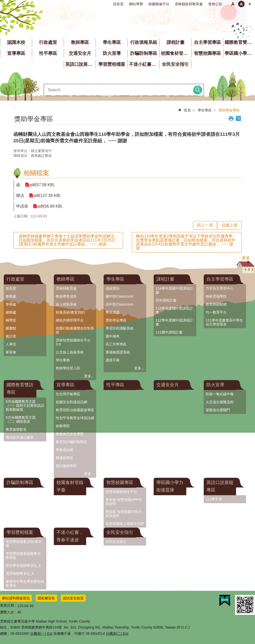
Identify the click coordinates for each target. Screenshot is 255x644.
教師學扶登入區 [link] (68, 368)
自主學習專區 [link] (207, 42)
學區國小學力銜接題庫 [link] (240, 53)
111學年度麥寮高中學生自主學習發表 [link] (224, 322)
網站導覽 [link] (136, 4)
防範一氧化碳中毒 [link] (220, 394)
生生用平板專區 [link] (68, 394)
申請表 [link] (22, 206)
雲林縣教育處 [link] (66, 288)
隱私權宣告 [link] (46, 598)
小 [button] (233, 4)
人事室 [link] (11, 344)
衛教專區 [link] (63, 426)
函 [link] (18, 185)
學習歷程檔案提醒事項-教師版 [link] (24, 556)
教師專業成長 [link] (66, 296)
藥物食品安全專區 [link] (70, 434)
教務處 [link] (11, 296)
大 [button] (250, 4)
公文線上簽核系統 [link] (70, 352)
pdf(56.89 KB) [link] (50, 206)
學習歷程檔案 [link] (112, 64)
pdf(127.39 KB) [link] (47, 196)
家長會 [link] (11, 352)
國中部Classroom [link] (119, 296)
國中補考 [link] (113, 336)
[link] (225, 601)
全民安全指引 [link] (175, 64)
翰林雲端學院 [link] (216, 296)
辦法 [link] (20, 196)
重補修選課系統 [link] (118, 352)
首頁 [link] (187, 110)
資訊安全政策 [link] (73, 598)
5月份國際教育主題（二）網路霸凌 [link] (21, 419)
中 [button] (241, 4)
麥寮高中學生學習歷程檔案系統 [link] (25, 583)
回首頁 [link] (118, 4)
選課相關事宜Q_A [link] (20, 573)
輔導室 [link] (11, 320)
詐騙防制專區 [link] (144, 53)
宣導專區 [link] (16, 53)
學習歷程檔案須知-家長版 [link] (24, 544)
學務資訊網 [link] (64, 450)
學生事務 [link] (63, 360)
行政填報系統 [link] (144, 42)
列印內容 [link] (231, 118)
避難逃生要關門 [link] (218, 410)
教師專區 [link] (80, 42)
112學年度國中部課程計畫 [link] (174, 322)
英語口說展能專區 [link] (80, 64)
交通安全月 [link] (80, 53)
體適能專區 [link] (64, 458)
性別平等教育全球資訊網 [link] (75, 418)
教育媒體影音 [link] (16, 429)
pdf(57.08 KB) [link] (42, 185)
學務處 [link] (11, 304)
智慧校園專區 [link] (207, 53)
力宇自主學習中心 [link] (220, 288)
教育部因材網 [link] (216, 304)
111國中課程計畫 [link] (169, 332)
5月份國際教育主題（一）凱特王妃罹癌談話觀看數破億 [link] (25, 405)
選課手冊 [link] (113, 360)
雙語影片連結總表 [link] (20, 437)
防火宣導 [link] (112, 53)
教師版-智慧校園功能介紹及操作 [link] (124, 514)
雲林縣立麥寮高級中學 (128, 22)
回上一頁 (205, 225)
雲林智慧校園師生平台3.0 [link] (73, 342)
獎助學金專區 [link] (229, 110)
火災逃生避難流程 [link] (220, 402)
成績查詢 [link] (113, 288)
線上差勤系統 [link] (66, 304)
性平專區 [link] (48, 53)
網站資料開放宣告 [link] (16, 598)
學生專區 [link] (112, 42)
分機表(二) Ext (117, 634)
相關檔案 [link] (36, 173)
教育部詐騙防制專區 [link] (71, 442)
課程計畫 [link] (176, 42)
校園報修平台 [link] (159, 4)
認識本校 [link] (16, 42)
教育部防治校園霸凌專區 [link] (75, 410)
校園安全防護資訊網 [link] (71, 402)
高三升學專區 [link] (116, 344)
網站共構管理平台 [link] (70, 320)
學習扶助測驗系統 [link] (120, 328)
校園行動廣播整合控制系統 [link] (75, 330)
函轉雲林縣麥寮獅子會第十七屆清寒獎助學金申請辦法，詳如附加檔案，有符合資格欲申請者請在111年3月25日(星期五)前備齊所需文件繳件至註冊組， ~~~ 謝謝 (68, 240)
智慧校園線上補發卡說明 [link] (125, 524)
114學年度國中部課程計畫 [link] (174, 290)
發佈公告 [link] (215, 4)
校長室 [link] (11, 288)
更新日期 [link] (7, 605)
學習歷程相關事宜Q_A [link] (23, 565)
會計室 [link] (11, 336)
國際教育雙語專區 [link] (240, 42)
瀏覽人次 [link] (7, 612)
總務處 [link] (11, 312)
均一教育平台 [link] (216, 312)
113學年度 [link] (214, 499)
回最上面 (230, 225)
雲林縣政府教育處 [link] (189, 4)
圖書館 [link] (11, 328)
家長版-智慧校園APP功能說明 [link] (124, 502)
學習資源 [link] (113, 312)
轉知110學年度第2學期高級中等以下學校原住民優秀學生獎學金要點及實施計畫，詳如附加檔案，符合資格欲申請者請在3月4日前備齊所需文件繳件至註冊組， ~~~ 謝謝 (186, 242)
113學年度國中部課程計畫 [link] (174, 310)
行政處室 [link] (48, 42)
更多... (89, 376)
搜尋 (198, 90)
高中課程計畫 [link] (166, 300)
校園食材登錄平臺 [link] (176, 53)
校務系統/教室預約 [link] (70, 312)
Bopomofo (238, 118)
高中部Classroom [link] (119, 304)
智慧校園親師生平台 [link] (121, 492)
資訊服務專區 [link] (66, 466)
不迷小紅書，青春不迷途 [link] (144, 64)
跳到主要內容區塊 (3, 3)
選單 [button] (246, 258)
